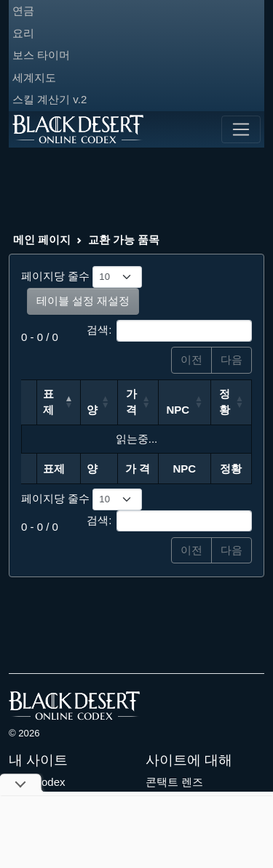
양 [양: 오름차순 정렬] (92, 410)
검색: (169, 331)
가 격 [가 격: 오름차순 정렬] (131, 402)
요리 (23, 33)
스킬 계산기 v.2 (50, 99)
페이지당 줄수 (82, 277)
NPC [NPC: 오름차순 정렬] (178, 410)
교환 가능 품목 (124, 240)
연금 (23, 11)
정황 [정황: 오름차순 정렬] (225, 402)
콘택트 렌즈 (174, 782)
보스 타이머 (41, 55)
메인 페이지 (42, 240)
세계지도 (34, 77)
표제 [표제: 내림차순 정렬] (48, 402)
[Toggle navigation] (241, 129)
